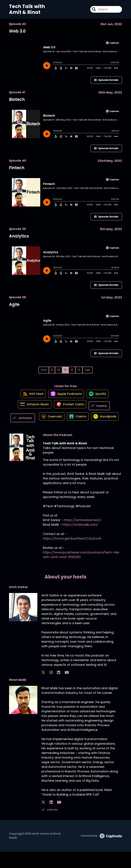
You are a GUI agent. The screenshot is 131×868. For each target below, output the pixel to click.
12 (72, 370)
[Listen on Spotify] (99, 397)
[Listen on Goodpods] (64, 434)
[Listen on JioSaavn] (36, 422)
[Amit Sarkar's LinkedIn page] (51, 689)
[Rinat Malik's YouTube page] (52, 819)
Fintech (17, 168)
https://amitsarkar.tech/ (83, 536)
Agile (14, 304)
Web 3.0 (17, 31)
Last (88, 370)
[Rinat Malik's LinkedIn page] (48, 819)
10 (59, 370)
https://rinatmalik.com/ (80, 541)
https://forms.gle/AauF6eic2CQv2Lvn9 (72, 555)
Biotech (17, 99)
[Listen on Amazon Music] (33, 410)
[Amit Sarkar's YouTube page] (56, 689)
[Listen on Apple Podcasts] (65, 397)
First (44, 370)
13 (79, 370)
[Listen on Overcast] (65, 422)
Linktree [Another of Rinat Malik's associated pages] (50, 826)
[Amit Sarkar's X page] (43, 689)
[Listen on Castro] (93, 422)
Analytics (19, 236)
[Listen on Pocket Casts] (70, 410)
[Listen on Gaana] (101, 410)
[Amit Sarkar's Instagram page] (48, 689)
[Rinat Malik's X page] (43, 819)
